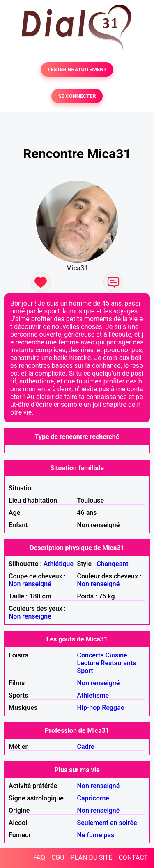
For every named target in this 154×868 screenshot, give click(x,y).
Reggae (113, 708)
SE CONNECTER (77, 96)
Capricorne (93, 798)
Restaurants (118, 663)
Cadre (86, 747)
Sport (85, 671)
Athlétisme (93, 695)
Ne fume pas (96, 835)
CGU (58, 858)
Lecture (88, 663)
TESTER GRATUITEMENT (77, 69)
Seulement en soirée (107, 823)
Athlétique (59, 564)
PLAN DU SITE (92, 858)
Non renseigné (30, 584)
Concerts (91, 655)
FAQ (39, 858)
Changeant (112, 564)
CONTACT (133, 858)
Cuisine (116, 655)
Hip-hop (89, 708)
